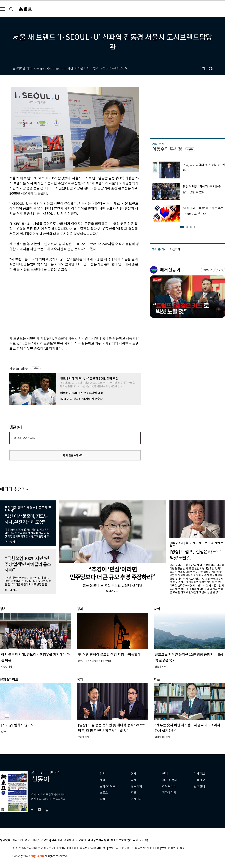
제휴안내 (57, 840)
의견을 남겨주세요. (25, 438)
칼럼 (102, 799)
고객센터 (69, 840)
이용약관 (81, 840)
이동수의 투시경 (167, 149)
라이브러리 (169, 786)
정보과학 (136, 786)
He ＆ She (18, 368)
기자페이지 (169, 793)
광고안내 (199, 786)
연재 (165, 774)
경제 (134, 774)
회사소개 (18, 840)
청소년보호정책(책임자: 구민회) (129, 840)
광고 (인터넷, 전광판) (37, 840)
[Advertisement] (63, 303)
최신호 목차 (170, 780)
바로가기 (208, 270)
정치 (102, 774)
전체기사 (136, 799)
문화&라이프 (108, 786)
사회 (102, 780)
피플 (134, 793)
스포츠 (104, 793)
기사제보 (199, 774)
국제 (134, 780)
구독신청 (199, 780)
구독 (36, 368)
